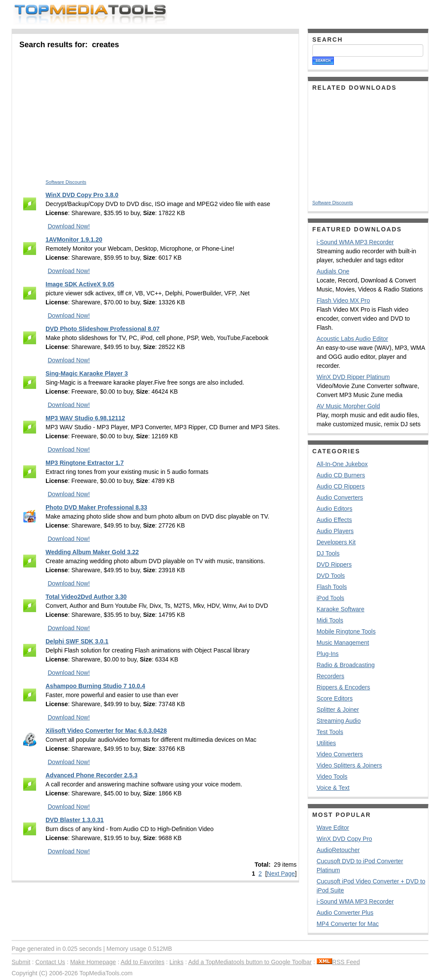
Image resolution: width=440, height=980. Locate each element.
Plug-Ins (328, 654)
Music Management (343, 643)
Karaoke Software (341, 609)
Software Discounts (66, 182)
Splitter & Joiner (338, 710)
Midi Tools (330, 620)
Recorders (331, 676)
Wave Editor (333, 828)
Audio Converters (340, 498)
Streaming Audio (339, 721)
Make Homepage (93, 962)
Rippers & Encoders (344, 687)
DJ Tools (328, 553)
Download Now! (69, 226)
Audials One (333, 271)
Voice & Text (333, 788)
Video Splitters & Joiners (349, 765)
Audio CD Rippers (341, 486)
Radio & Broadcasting (346, 665)
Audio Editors (335, 509)
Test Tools (330, 732)
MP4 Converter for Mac (348, 924)
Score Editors (335, 698)
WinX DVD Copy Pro (344, 839)
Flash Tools (332, 587)
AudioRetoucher (338, 850)
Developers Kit (336, 542)
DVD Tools (331, 576)
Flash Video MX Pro (343, 300)
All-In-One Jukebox (342, 464)
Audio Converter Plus (345, 913)
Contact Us (50, 962)
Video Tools (332, 777)
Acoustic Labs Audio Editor (353, 339)
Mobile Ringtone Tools (346, 631)
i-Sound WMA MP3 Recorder (355, 242)
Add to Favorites (143, 962)
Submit (21, 962)
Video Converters (340, 754)
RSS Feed (338, 962)
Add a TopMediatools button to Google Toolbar (250, 962)
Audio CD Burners (341, 475)
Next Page (281, 874)
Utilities (326, 743)
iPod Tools (330, 598)
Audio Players (335, 531)
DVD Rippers (334, 564)
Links (176, 962)
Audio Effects (334, 520)
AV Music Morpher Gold (348, 406)
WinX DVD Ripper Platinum (353, 377)
